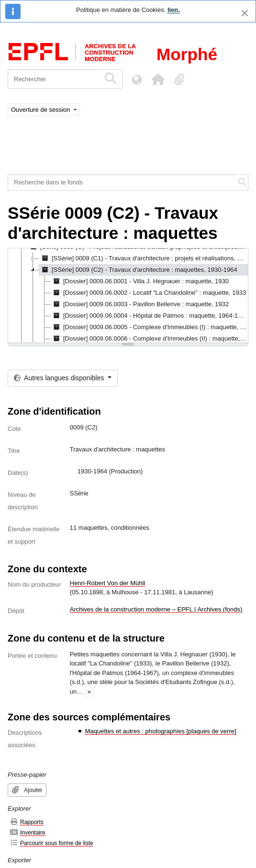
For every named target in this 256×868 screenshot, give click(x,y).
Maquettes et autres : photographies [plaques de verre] (161, 731)
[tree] (128, 296)
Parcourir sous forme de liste (51, 843)
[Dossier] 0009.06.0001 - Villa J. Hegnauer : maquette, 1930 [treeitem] (140, 281)
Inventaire (28, 832)
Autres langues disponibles (60, 378)
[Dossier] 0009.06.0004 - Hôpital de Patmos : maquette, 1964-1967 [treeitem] (150, 316)
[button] (158, 79)
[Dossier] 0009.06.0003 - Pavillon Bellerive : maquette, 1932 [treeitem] (140, 304)
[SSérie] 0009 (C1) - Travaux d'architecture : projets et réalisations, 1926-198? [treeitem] (144, 258)
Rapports (27, 822)
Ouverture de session (41, 110)
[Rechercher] (54, 79)
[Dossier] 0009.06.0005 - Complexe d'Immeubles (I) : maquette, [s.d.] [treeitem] (150, 327)
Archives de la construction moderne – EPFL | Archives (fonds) (156, 609)
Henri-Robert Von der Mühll (108, 583)
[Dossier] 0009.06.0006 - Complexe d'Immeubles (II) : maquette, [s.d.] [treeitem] (150, 339)
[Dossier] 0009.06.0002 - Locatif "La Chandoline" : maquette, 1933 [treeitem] (148, 293)
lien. (174, 10)
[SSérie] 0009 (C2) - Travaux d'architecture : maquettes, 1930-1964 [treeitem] (138, 270)
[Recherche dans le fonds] (122, 182)
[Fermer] (245, 13)
